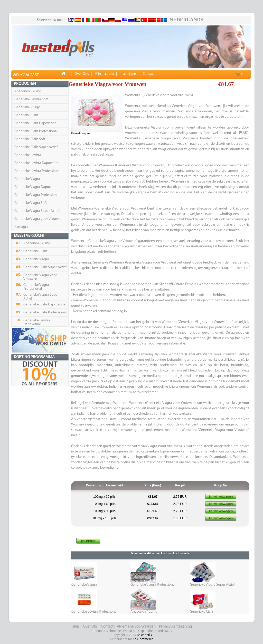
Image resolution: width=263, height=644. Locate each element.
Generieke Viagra (27, 179)
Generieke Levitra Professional (37, 171)
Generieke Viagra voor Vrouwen (38, 219)
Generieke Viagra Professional (37, 195)
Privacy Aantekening (175, 627)
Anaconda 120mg (28, 91)
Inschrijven (128, 74)
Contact (107, 627)
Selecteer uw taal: (50, 20)
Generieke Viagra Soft (31, 203)
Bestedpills (144, 635)
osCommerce (144, 639)
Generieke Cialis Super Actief (36, 147)
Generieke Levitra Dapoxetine (37, 163)
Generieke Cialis (26, 115)
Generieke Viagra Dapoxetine (36, 187)
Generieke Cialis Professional (36, 131)
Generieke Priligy (27, 107)
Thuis (75, 627)
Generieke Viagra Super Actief (37, 211)
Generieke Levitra (28, 155)
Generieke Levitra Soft (31, 99)
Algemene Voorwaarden (136, 627)
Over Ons (90, 627)
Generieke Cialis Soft (30, 139)
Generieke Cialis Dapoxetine (35, 123)
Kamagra (21, 227)
